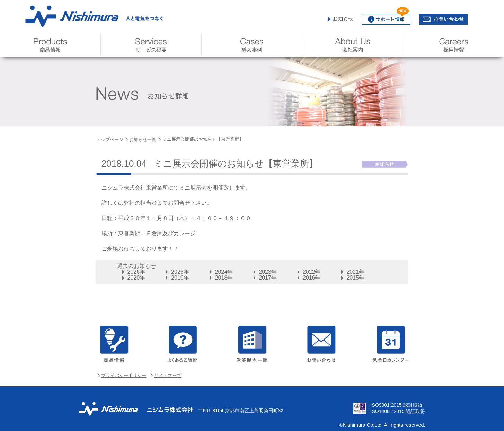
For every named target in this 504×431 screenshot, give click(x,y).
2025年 (180, 272)
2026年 (136, 272)
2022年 (312, 272)
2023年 (268, 272)
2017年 (268, 278)
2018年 (224, 278)
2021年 (355, 272)
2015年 (355, 278)
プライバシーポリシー (124, 375)
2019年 (180, 278)
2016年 (312, 278)
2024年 (224, 272)
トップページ (110, 139)
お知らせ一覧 (143, 139)
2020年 (136, 278)
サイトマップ (168, 375)
